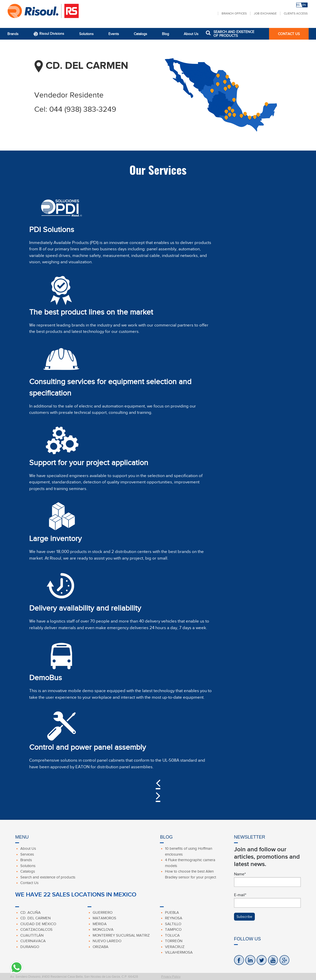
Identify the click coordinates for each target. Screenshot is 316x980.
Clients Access (296, 13)
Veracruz (175, 947)
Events (114, 34)
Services (27, 854)
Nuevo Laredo (107, 941)
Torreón (174, 941)
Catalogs (140, 34)
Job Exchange (265, 13)
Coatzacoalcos (36, 929)
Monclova (103, 929)
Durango (30, 947)
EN (304, 5)
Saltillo (173, 924)
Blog (165, 34)
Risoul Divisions (49, 34)
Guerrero (103, 912)
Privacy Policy (171, 977)
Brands (13, 34)
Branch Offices (234, 13)
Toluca (172, 935)
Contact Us (29, 883)
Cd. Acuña (30, 912)
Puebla (172, 912)
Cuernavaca (33, 941)
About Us (191, 34)
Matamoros (104, 918)
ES (298, 5)
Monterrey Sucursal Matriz (121, 935)
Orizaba (101, 947)
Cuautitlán (32, 935)
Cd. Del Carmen (36, 918)
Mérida (100, 924)
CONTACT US (289, 34)
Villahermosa (179, 952)
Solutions (86, 34)
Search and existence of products (48, 877)
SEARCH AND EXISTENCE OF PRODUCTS (234, 34)
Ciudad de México (38, 924)
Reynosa (174, 918)
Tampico (173, 929)
